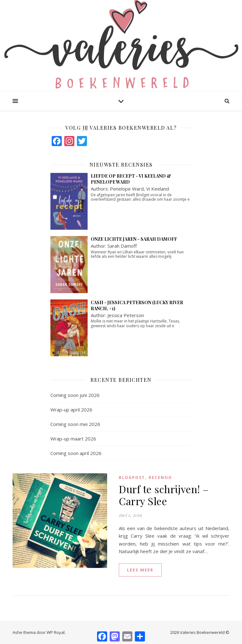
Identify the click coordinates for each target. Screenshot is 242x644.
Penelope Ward (127, 189)
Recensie (160, 478)
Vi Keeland (158, 189)
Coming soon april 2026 (76, 453)
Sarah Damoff (122, 246)
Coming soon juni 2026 (75, 395)
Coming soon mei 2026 (75, 424)
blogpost (132, 478)
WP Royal (56, 632)
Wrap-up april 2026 (71, 410)
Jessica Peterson (126, 315)
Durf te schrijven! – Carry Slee (164, 495)
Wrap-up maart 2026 (73, 439)
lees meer (140, 570)
